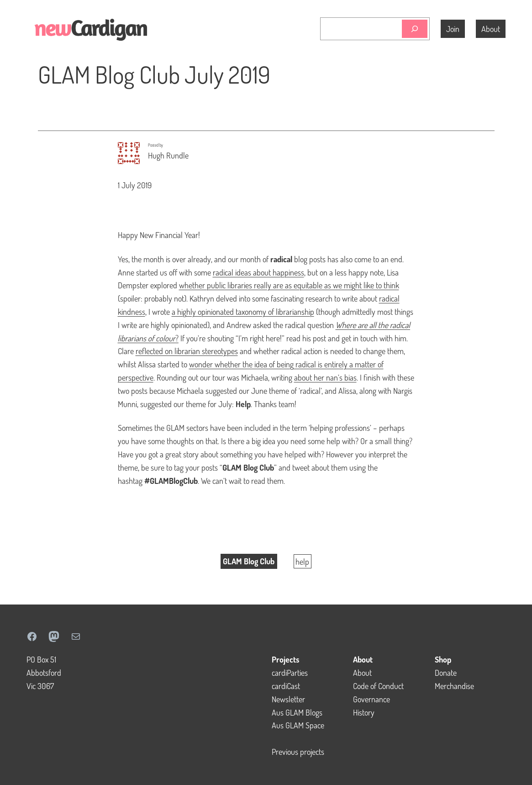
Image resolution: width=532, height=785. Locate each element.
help (302, 561)
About (362, 673)
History (364, 712)
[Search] (415, 29)
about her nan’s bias (325, 377)
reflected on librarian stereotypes (187, 351)
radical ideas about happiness (258, 272)
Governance (371, 699)
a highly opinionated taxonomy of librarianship (243, 312)
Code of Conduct (378, 686)
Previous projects (298, 752)
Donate (446, 673)
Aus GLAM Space (298, 725)
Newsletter (288, 699)
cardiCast (286, 686)
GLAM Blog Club (249, 561)
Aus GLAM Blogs (297, 712)
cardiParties (290, 673)
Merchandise (454, 686)
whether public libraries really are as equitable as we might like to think (289, 285)
